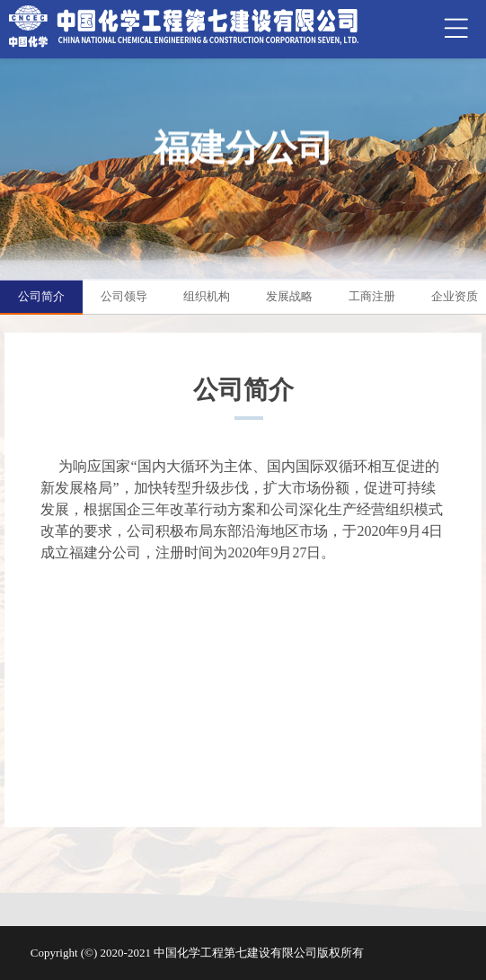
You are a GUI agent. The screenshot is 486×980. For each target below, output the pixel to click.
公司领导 (124, 296)
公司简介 (41, 296)
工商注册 (372, 296)
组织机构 (207, 296)
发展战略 (289, 296)
